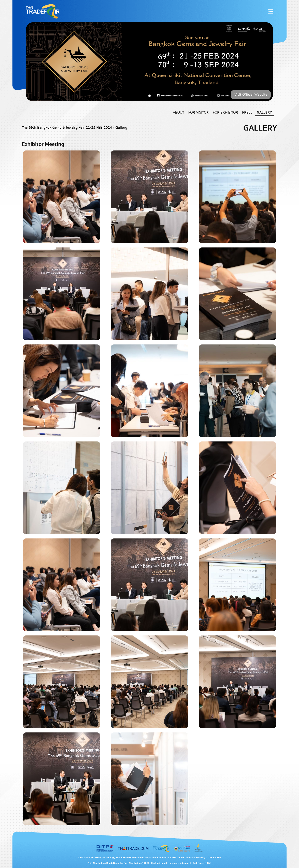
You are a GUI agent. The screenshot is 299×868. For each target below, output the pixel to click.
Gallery (264, 112)
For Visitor (199, 112)
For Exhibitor (225, 112)
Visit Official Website (251, 95)
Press (247, 112)
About (178, 112)
